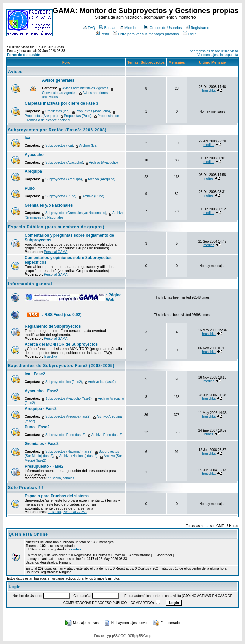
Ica (28, 138)
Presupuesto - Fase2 (44, 466)
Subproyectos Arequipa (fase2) (68, 417)
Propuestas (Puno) (78, 116)
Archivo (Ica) (88, 146)
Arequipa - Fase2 (41, 409)
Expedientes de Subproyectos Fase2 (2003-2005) (61, 366)
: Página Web (114, 297)
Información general (30, 284)
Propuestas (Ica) (57, 111)
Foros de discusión (24, 55)
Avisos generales (58, 80)
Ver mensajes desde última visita (214, 51)
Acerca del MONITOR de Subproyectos (61, 344)
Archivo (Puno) (93, 196)
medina (209, 145)
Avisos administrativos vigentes (85, 88)
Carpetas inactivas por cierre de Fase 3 (62, 103)
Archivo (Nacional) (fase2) (79, 456)
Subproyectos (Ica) (59, 146)
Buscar (107, 28)
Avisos (15, 72)
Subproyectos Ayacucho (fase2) (69, 399)
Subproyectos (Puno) (61, 196)
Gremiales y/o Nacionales (49, 205)
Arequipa (33, 171)
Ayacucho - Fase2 (42, 391)
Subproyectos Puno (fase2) (65, 435)
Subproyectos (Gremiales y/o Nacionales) (76, 213)
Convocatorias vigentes (59, 93)
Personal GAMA (56, 252)
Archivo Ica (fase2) (102, 382)
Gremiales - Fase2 (42, 444)
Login (190, 34)
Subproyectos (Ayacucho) (64, 162)
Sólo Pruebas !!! (26, 488)
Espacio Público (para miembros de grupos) (56, 227)
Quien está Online (28, 534)
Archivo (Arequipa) (102, 179)
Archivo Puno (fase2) (107, 435)
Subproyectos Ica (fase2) (64, 382)
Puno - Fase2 (37, 427)
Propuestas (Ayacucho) (93, 111)
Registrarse (197, 28)
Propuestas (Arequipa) (41, 116)
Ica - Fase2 (35, 374)
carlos (76, 549)
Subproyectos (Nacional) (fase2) (69, 452)
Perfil (102, 34)
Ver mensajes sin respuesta (218, 55)
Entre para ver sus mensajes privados (146, 34)
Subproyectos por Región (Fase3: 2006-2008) (57, 130)
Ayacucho (34, 155)
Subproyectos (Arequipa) (64, 179)
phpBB (113, 636)
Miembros (130, 28)
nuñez (209, 179)
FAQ (89, 28)
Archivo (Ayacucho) (104, 162)
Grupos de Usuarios (163, 28)
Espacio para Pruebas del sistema (57, 496)
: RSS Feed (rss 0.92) (62, 315)
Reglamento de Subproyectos (53, 326)
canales (68, 478)
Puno (30, 188)
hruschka (209, 90)
